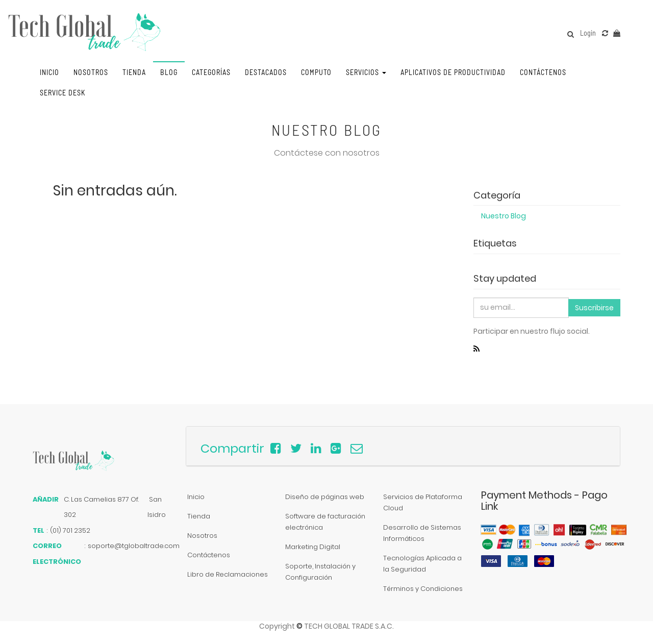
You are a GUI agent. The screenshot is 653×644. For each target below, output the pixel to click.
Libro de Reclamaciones (228, 574)
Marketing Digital (313, 547)
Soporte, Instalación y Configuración (320, 572)
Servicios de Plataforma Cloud (423, 502)
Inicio (196, 497)
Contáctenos (209, 555)
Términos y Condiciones (423, 589)
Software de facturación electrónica (325, 522)
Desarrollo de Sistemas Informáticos (422, 533)
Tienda (199, 516)
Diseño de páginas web (325, 497)
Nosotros (202, 536)
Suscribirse (594, 308)
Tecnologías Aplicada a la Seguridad (422, 564)
